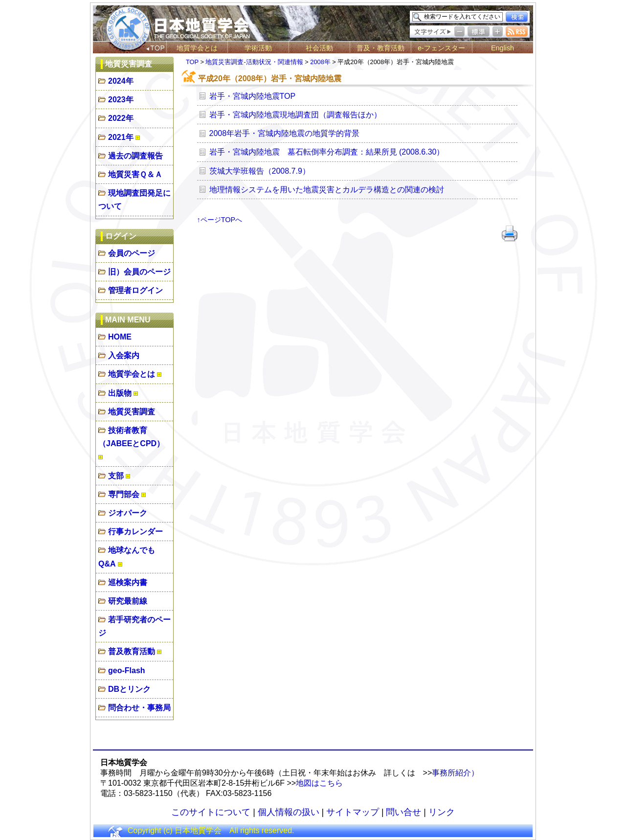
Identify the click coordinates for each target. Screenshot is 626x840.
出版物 (120, 393)
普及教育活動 (132, 651)
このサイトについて (211, 812)
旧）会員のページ (139, 272)
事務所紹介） (455, 773)
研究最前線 (128, 601)
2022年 (121, 118)
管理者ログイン (135, 290)
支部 (116, 476)
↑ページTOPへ (220, 220)
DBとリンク (129, 689)
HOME (120, 337)
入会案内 (124, 355)
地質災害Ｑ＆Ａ (135, 174)
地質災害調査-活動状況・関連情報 (254, 62)
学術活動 (258, 48)
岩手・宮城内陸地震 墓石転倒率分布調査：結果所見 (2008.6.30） (327, 152)
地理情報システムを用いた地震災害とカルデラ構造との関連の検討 (327, 190)
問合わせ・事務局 (139, 708)
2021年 (121, 137)
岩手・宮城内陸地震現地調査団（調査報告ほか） (295, 115)
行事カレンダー (135, 532)
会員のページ (132, 253)
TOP (192, 62)
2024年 (121, 81)
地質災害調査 (132, 412)
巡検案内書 (128, 582)
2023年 (121, 100)
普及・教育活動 (380, 48)
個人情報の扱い (289, 812)
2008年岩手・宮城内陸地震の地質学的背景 (285, 133)
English (503, 48)
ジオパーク (128, 513)
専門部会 (124, 494)
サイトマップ (353, 812)
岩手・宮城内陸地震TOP (253, 96)
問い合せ (403, 812)
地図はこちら (319, 783)
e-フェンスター (441, 48)
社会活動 (319, 48)
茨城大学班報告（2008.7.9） (260, 171)
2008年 (320, 62)
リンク (442, 812)
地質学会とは (197, 48)
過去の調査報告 (135, 156)
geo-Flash (127, 670)
